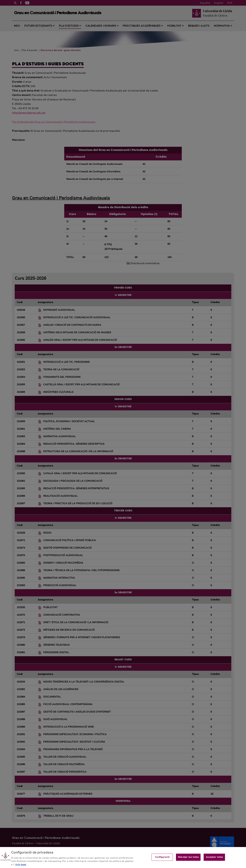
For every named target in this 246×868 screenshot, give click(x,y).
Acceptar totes (214, 860)
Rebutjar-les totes (188, 860)
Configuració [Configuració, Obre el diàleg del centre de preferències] (162, 860)
